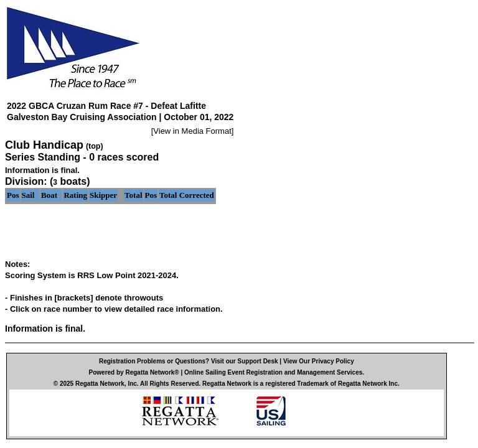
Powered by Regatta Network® (134, 372)
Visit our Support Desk (245, 361)
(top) (95, 146)
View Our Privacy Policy (319, 361)
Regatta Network (100, 384)
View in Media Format (192, 131)
